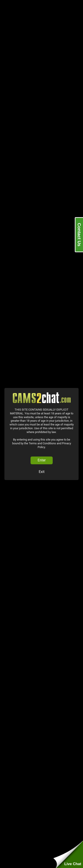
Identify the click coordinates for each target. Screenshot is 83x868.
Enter (42, 460)
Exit (42, 472)
